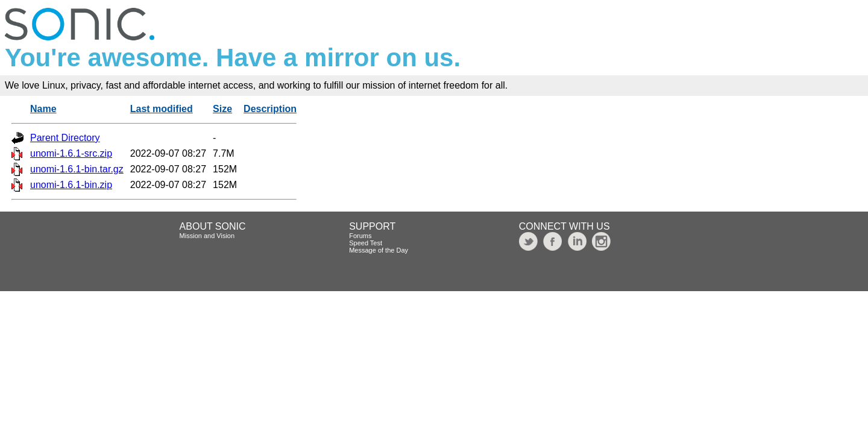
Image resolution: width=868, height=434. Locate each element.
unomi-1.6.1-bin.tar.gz (77, 169)
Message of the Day (379, 250)
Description (270, 109)
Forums (360, 236)
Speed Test (366, 243)
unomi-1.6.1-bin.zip (71, 185)
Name (43, 109)
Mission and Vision (207, 236)
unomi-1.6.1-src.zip (71, 153)
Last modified (162, 109)
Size (222, 109)
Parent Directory (65, 138)
